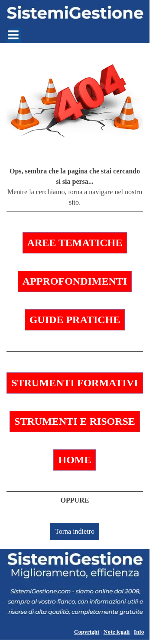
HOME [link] (75, 460)
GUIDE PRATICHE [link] (75, 320)
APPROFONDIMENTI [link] (75, 281)
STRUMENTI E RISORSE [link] (75, 421)
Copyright (87, 632)
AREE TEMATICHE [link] (75, 243)
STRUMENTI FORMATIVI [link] (75, 383)
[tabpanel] (75, 189)
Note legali (117, 632)
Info (139, 632)
